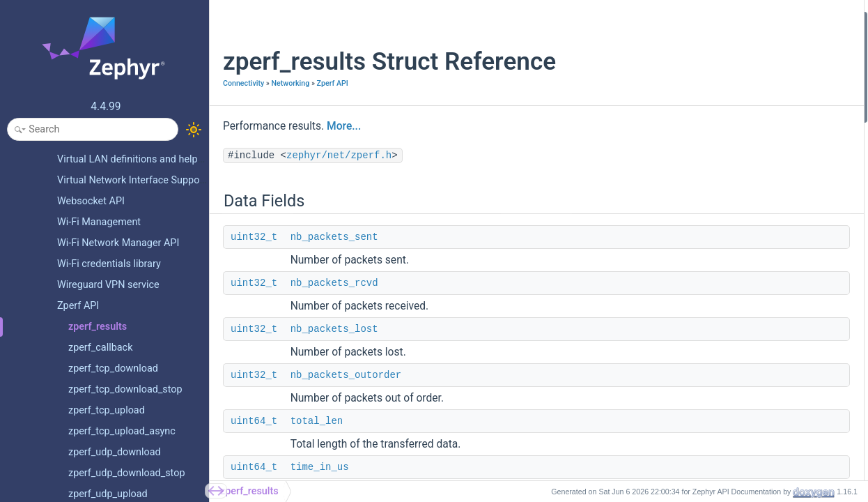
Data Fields (694, 20)
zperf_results (249, 491)
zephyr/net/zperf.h (339, 155)
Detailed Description (713, 244)
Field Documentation (714, 263)
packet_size (706, 188)
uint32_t (254, 237)
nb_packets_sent (334, 237)
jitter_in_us (705, 151)
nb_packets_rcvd (334, 283)
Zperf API (333, 83)
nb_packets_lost (334, 329)
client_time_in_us (718, 169)
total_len (317, 421)
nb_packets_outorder (346, 375)
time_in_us (320, 467)
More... (344, 126)
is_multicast (707, 226)
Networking (290, 83)
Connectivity (243, 83)
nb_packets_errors (720, 207)
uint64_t (254, 421)
